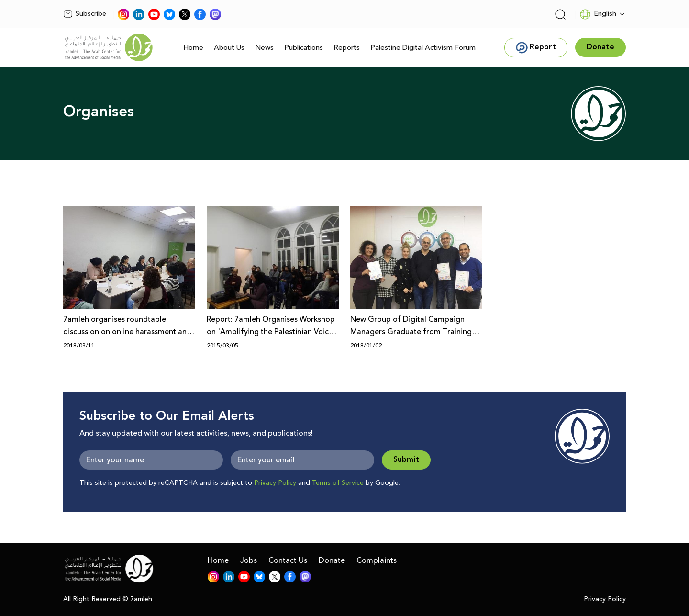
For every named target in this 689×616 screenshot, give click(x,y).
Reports (347, 48)
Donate (332, 560)
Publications (304, 48)
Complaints (377, 560)
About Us (229, 48)
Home (193, 48)
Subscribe (85, 14)
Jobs (249, 560)
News (264, 48)
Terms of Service (338, 483)
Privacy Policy (275, 483)
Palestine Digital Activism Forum (423, 48)
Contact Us (288, 560)
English (598, 14)
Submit (406, 460)
